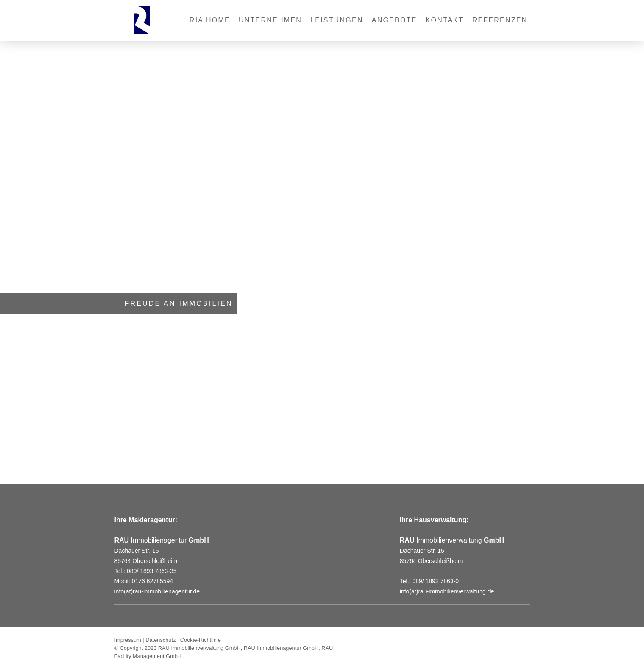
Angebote (394, 20)
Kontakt (445, 20)
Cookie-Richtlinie (201, 640)
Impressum (128, 640)
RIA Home (210, 20)
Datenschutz (160, 640)
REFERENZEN (500, 20)
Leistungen (337, 20)
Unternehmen (270, 20)
